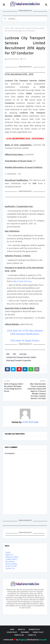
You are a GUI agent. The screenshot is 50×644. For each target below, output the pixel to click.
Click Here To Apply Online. (25, 341)
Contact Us (10, 568)
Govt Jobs (23, 354)
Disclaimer (10, 562)
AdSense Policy (12, 557)
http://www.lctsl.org (22, 281)
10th (12, 28)
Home (7, 28)
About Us (9, 555)
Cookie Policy (11, 559)
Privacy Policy (11, 564)
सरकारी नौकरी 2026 (13, 59)
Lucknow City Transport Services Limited (21, 357)
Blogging (22, 640)
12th (14, 354)
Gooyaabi (43, 640)
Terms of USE (11, 566)
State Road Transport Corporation (19, 361)
